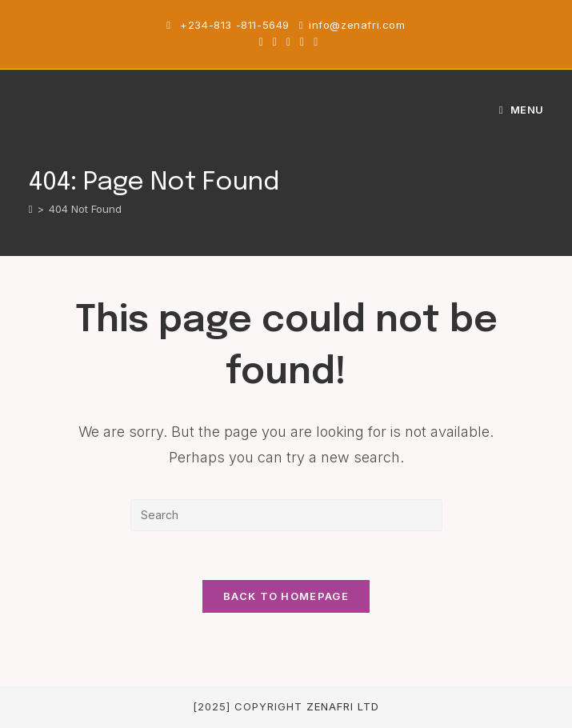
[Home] (31, 209)
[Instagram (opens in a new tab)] (288, 42)
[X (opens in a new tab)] (261, 42)
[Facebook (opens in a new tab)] (275, 42)
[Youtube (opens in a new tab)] (302, 42)
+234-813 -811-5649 (236, 25)
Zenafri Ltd (343, 706)
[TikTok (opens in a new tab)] (313, 42)
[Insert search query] (286, 515)
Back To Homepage (286, 596)
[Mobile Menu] (522, 110)
